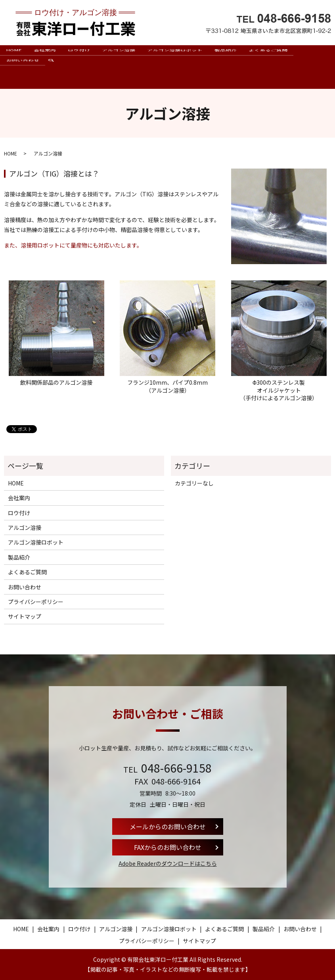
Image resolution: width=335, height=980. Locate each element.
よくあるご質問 (268, 56)
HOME (14, 56)
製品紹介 (226, 56)
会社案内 (45, 56)
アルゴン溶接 (119, 56)
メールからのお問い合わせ (168, 826)
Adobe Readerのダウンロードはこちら (168, 863)
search (54, 81)
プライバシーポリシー (36, 602)
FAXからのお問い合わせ (168, 847)
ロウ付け (79, 56)
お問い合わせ (23, 77)
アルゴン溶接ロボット (175, 56)
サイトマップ (25, 616)
